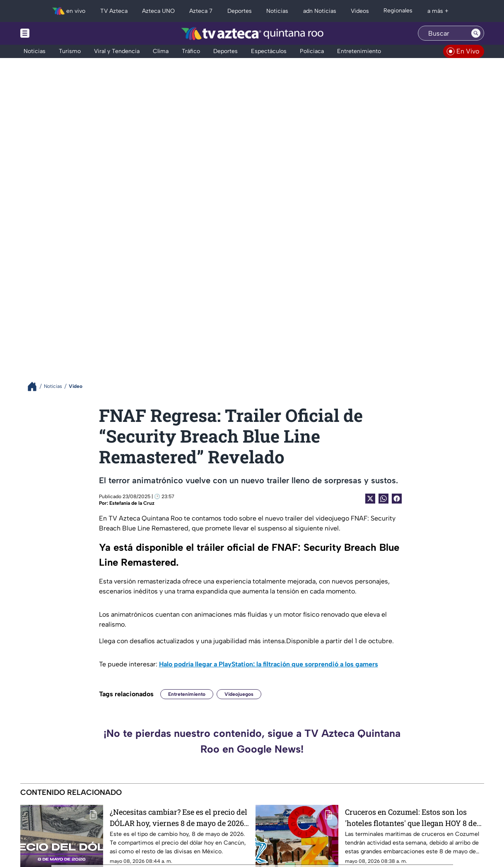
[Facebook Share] (397, 499)
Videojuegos (239, 694)
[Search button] (476, 33)
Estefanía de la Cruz (132, 503)
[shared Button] (383, 499)
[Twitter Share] (370, 499)
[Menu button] (53, 33)
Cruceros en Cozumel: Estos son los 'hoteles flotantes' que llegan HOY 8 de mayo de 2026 (411, 817)
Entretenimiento (187, 694)
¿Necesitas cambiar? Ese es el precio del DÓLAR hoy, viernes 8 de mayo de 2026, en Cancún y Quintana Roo (178, 817)
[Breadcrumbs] (35, 386)
